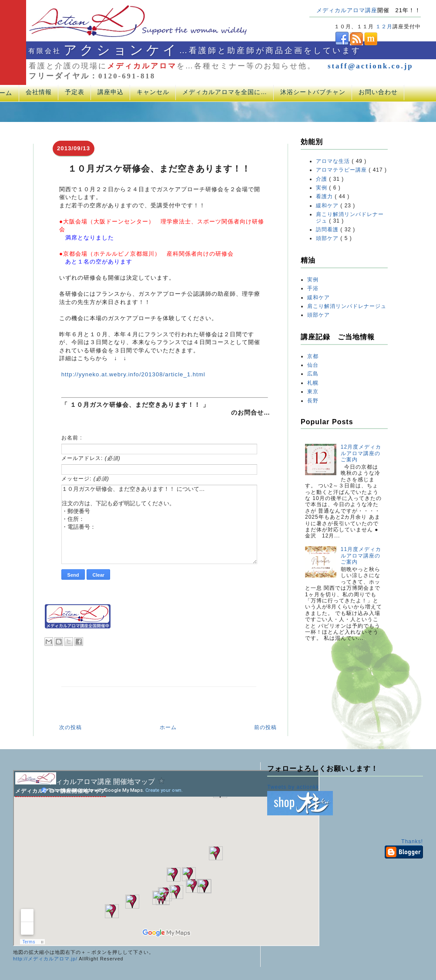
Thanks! (412, 841)
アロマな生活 (334, 161)
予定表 (75, 92)
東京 (313, 392)
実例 (322, 188)
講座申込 (111, 92)
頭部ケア (328, 238)
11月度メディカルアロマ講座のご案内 (361, 556)
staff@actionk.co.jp (371, 66)
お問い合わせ (378, 92)
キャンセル (153, 92)
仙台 (313, 365)
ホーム (168, 727)
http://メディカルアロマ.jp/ (45, 959)
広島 (313, 374)
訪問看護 (328, 230)
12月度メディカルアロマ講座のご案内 (361, 453)
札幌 (313, 383)
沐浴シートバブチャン (313, 92)
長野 (313, 401)
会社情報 (39, 92)
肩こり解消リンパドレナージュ (347, 306)
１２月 (384, 27)
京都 (313, 356)
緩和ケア (328, 206)
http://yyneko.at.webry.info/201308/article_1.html (133, 374)
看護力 (325, 196)
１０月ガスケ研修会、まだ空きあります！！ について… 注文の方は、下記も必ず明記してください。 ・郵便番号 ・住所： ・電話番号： (159, 524)
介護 (322, 179)
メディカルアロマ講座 (347, 10)
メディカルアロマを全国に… (225, 92)
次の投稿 (70, 727)
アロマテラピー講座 (342, 170)
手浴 (313, 288)
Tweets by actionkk (293, 787)
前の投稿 (265, 727)
